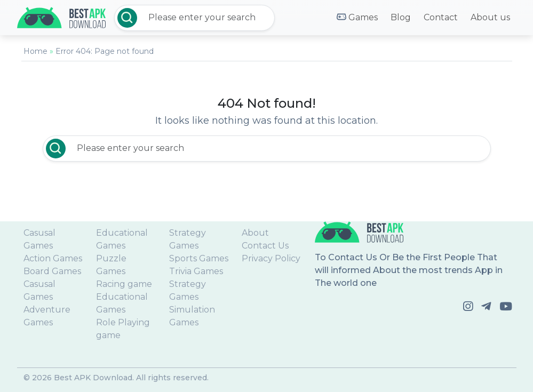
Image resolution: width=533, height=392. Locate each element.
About (255, 233)
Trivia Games (196, 271)
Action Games (53, 258)
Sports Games (199, 258)
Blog (401, 17)
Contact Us (265, 246)
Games (357, 18)
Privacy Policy (271, 258)
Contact (441, 17)
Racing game (124, 284)
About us (490, 17)
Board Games (52, 271)
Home (35, 51)
